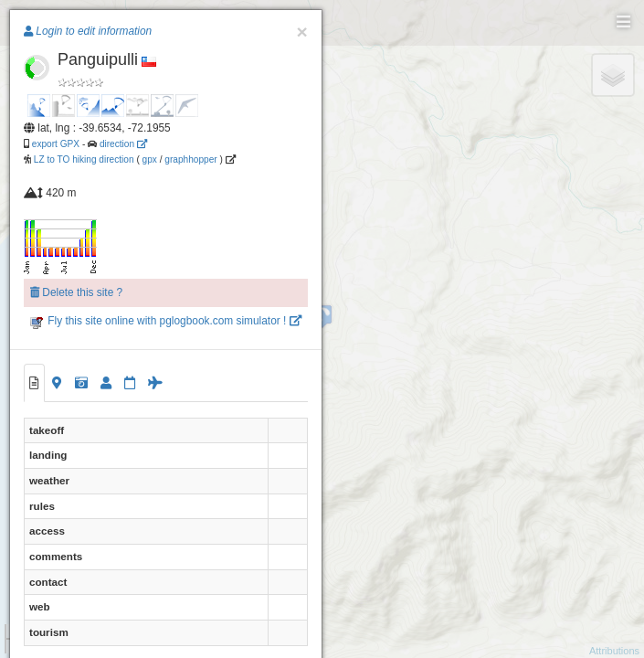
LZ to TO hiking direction (83, 159)
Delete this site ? (76, 292)
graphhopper (190, 159)
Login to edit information (88, 31)
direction (123, 144)
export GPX (56, 144)
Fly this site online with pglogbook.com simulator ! (166, 321)
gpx (150, 159)
